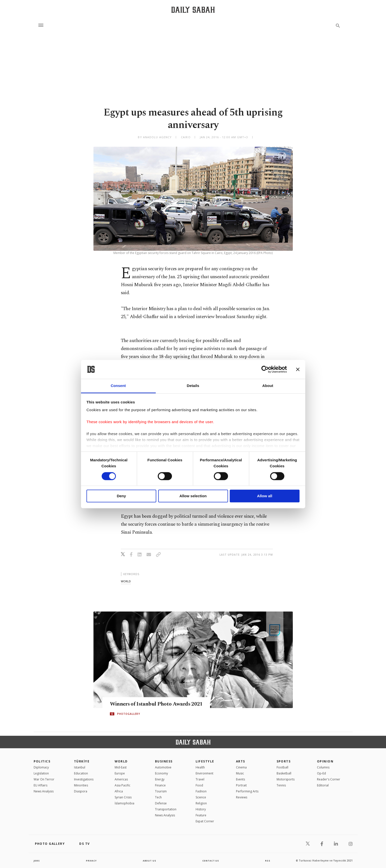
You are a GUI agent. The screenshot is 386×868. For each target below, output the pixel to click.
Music (240, 773)
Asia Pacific (122, 785)
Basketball (284, 773)
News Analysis (44, 791)
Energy (160, 779)
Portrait (241, 785)
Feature (201, 815)
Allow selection (193, 496)
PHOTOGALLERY (129, 714)
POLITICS (42, 761)
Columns (323, 767)
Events (240, 779)
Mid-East (121, 767)
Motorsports (286, 779)
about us (149, 861)
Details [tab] (193, 386)
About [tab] (268, 386)
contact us (211, 861)
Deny (121, 496)
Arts (241, 761)
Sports (284, 761)
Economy (161, 773)
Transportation (166, 809)
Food (199, 785)
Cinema (241, 767)
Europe (120, 773)
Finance (160, 785)
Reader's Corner (329, 779)
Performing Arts (247, 791)
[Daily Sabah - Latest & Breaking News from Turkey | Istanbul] (193, 10)
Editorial (323, 785)
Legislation (41, 773)
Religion (201, 803)
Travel (200, 779)
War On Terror (44, 779)
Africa (119, 791)
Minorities (81, 785)
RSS (268, 861)
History (201, 809)
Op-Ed (321, 773)
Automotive (163, 767)
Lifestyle (205, 761)
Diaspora (81, 791)
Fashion (201, 791)
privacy (91, 861)
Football (282, 767)
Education (81, 773)
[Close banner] (298, 369)
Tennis (281, 785)
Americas (121, 779)
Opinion (325, 761)
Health (200, 767)
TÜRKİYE (82, 761)
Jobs (37, 861)
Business (164, 761)
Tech (158, 797)
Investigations (84, 779)
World (121, 761)
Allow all (265, 496)
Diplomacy (41, 767)
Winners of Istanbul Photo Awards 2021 (164, 704)
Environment (204, 773)
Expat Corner (205, 821)
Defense (161, 803)
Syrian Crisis (123, 797)
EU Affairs (40, 785)
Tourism (161, 791)
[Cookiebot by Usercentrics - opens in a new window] (265, 369)
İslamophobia (124, 803)
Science (201, 797)
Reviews (242, 797)
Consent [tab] (118, 386)
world (126, 581)
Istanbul (80, 767)
